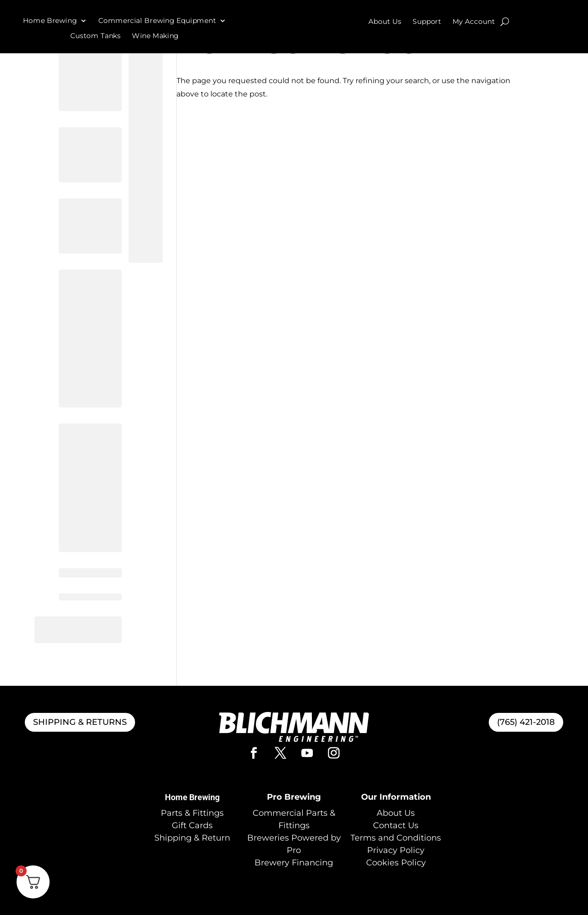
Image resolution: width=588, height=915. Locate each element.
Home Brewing (50, 21)
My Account (474, 22)
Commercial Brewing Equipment (157, 21)
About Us (385, 22)
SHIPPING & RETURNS (80, 722)
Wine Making (155, 36)
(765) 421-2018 (526, 722)
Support (427, 22)
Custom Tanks (96, 36)
